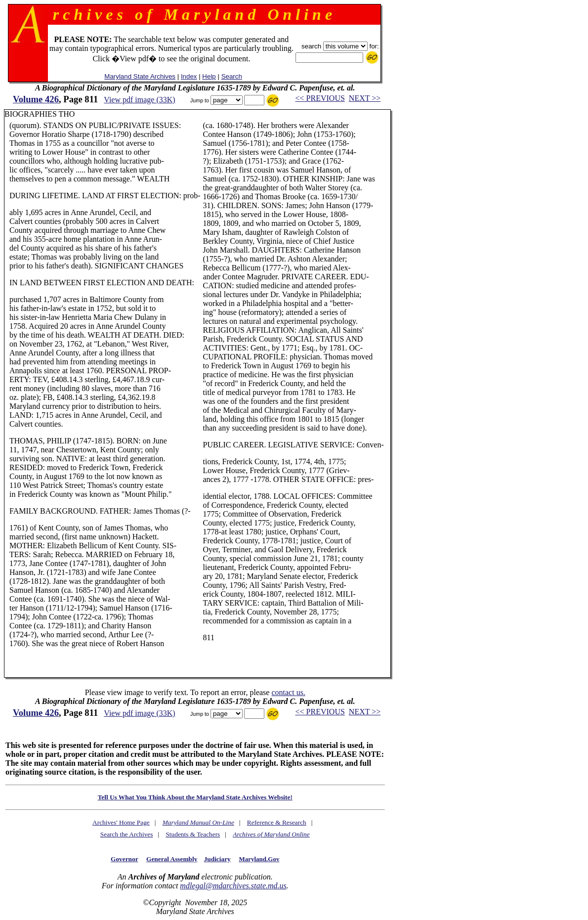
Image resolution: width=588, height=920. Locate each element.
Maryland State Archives (140, 76)
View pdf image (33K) (139, 100)
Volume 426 (36, 99)
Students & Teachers (193, 834)
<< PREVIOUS (320, 98)
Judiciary (217, 859)
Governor (124, 859)
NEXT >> (365, 98)
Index (189, 76)
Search (232, 76)
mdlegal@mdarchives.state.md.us (233, 886)
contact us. (288, 692)
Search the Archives (127, 834)
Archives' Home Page (121, 822)
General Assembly (172, 859)
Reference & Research (277, 822)
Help (209, 76)
